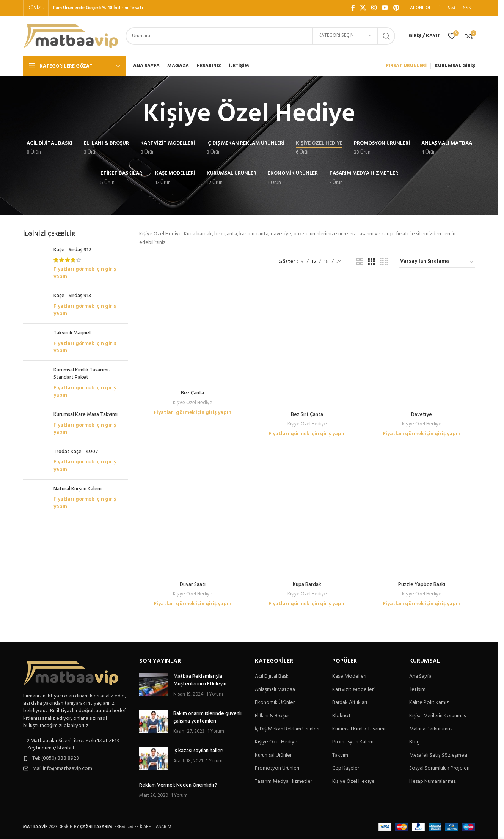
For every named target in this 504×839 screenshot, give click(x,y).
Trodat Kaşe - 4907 (76, 455)
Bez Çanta (192, 294)
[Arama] (260, 36)
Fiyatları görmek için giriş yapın (85, 273)
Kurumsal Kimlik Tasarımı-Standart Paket (82, 374)
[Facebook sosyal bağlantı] (353, 8)
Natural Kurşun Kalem (78, 492)
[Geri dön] (133, 115)
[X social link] (363, 8)
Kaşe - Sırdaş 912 (72, 250)
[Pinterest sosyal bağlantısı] (396, 8)
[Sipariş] (437, 262)
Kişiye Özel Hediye (193, 303)
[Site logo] (71, 36)
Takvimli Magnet (72, 333)
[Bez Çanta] (193, 283)
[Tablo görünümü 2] (360, 262)
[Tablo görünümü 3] (371, 262)
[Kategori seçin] (345, 36)
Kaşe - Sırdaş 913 (72, 296)
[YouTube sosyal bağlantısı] (385, 8)
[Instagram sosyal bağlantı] (374, 8)
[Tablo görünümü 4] (384, 262)
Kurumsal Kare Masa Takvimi (86, 415)
